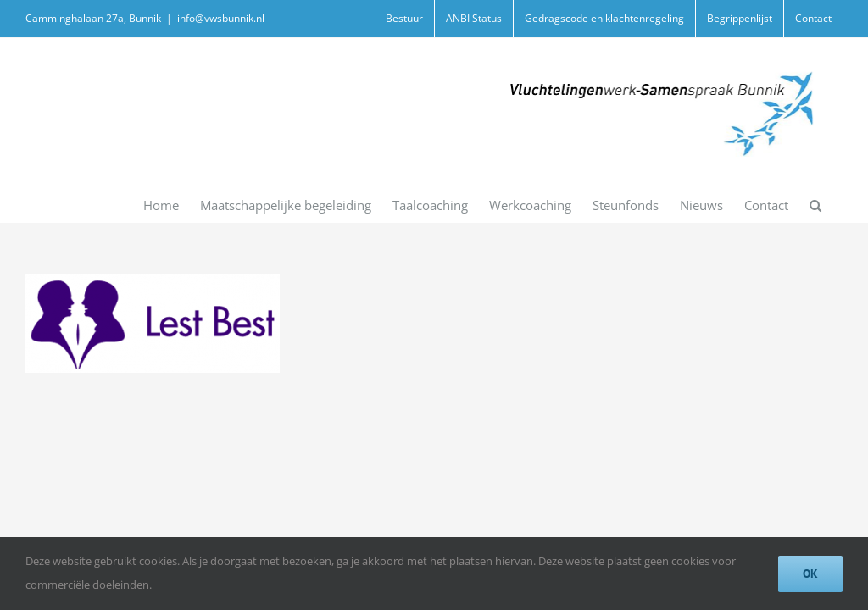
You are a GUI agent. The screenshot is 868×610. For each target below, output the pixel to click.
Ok (810, 574)
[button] (815, 205)
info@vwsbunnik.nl (221, 18)
